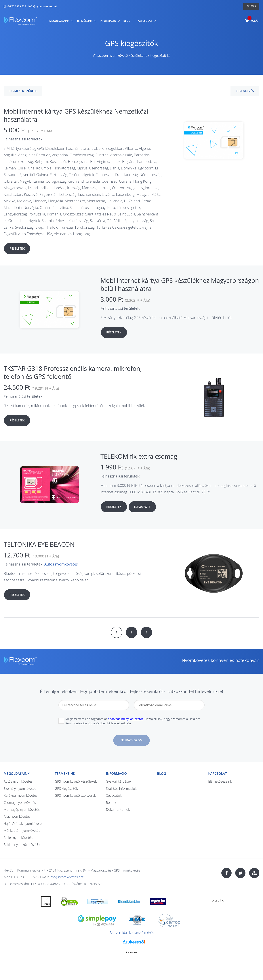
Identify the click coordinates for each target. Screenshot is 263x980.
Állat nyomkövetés (17, 816)
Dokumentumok (118, 809)
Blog (127, 21)
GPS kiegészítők (66, 788)
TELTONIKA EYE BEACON (39, 544)
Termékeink (85, 21)
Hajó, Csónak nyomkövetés (23, 824)
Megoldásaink (59, 21)
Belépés (251, 6)
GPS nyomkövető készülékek (76, 781)
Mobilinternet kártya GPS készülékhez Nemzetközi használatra (76, 115)
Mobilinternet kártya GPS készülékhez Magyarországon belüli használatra (180, 284)
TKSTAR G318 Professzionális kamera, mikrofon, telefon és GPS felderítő (73, 372)
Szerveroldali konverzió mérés (131, 933)
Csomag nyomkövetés (20, 803)
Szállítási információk (121, 788)
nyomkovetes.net (20, 21)
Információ (108, 21)
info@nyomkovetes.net (43, 6)
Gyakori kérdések (119, 781)
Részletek (17, 249)
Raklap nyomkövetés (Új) (22, 845)
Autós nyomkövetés (61, 564)
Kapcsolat (145, 21)
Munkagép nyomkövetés (22, 809)
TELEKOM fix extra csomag (139, 456)
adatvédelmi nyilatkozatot (125, 719)
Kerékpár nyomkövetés (21, 795)
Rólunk (111, 803)
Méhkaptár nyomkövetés (22, 830)
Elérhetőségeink (220, 781)
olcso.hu (218, 900)
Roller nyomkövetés (18, 838)
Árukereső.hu (131, 952)
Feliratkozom (131, 740)
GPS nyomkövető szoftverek (75, 795)
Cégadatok (114, 795)
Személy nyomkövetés (20, 788)
